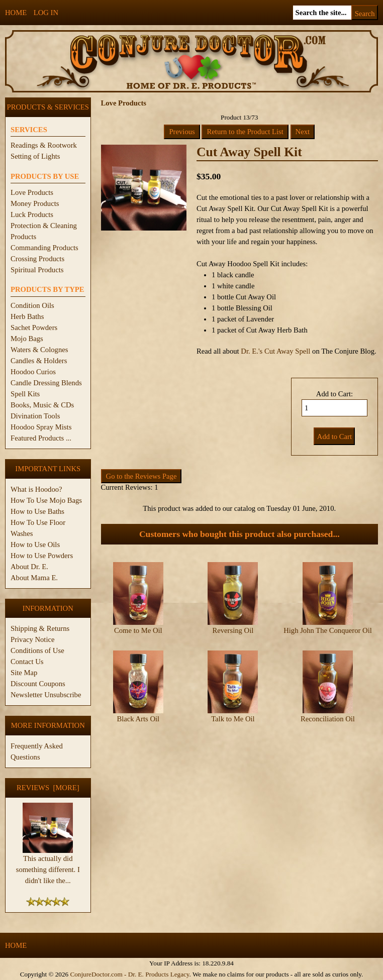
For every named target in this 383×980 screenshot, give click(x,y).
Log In (46, 13)
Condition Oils (32, 305)
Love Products (32, 192)
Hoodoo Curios (33, 372)
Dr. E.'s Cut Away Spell (275, 351)
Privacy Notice (33, 639)
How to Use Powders (42, 556)
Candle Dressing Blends (46, 383)
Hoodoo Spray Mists (41, 427)
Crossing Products (37, 259)
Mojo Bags (27, 339)
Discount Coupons (38, 684)
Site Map (24, 673)
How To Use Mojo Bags (46, 500)
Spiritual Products (37, 270)
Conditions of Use (37, 650)
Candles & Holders (39, 361)
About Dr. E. (29, 567)
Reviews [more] (48, 788)
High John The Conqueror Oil (328, 630)
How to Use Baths (37, 511)
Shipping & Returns (40, 628)
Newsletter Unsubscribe (46, 695)
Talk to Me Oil (233, 719)
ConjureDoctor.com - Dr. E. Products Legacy (129, 974)
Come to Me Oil (138, 630)
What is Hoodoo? (36, 489)
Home (16, 13)
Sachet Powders (34, 328)
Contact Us (27, 662)
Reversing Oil (233, 630)
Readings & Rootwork (44, 145)
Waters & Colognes (39, 350)
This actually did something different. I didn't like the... (48, 865)
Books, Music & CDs (42, 405)
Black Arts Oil (138, 719)
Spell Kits (25, 394)
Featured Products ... (41, 438)
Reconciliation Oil (328, 719)
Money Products (35, 203)
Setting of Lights (35, 156)
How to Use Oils (35, 545)
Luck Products (32, 214)
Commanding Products (44, 248)
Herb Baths (27, 316)
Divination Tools (35, 416)
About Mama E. (34, 578)
